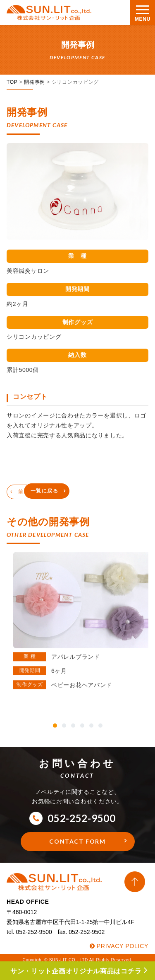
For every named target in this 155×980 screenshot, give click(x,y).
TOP (12, 82)
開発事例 (35, 82)
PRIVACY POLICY (123, 946)
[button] (55, 720)
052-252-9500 (72, 818)
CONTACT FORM (77, 841)
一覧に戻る (45, 491)
